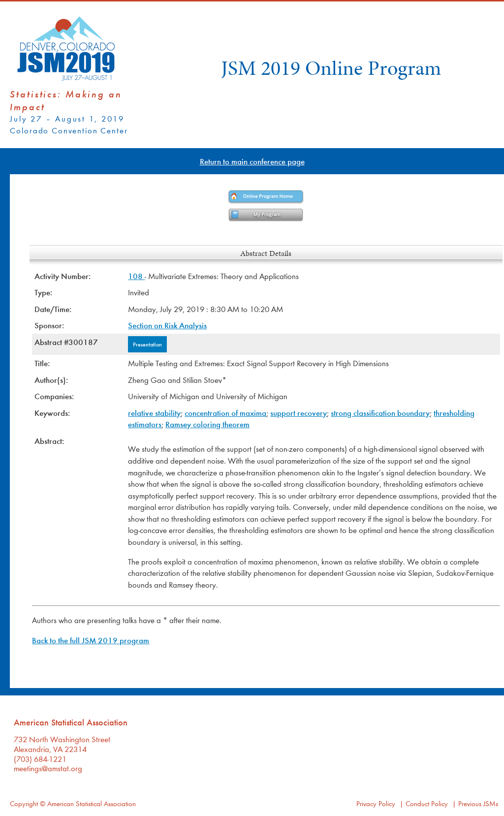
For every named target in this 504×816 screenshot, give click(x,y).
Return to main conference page (252, 161)
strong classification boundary (380, 413)
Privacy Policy (376, 803)
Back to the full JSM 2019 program (91, 640)
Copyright (24, 803)
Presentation (147, 344)
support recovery (299, 413)
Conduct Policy (427, 803)
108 (136, 276)
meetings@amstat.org (48, 768)
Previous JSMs (478, 803)
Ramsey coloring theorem (207, 424)
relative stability (154, 413)
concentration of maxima (225, 413)
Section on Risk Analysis (167, 325)
